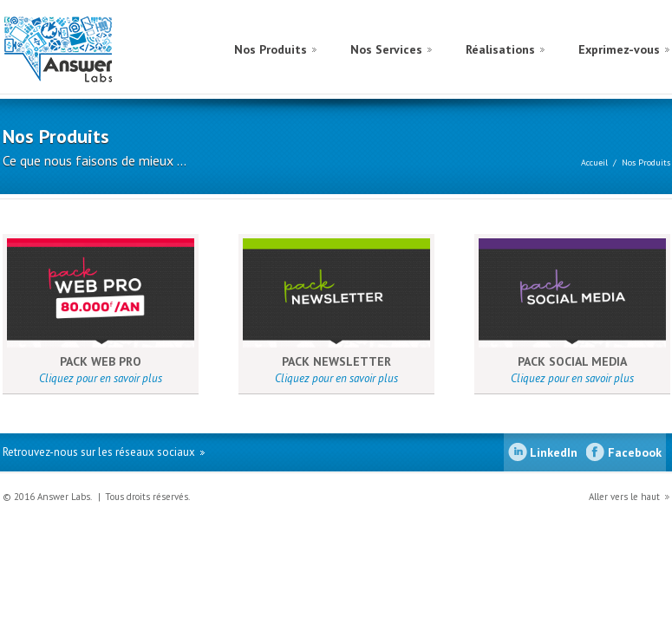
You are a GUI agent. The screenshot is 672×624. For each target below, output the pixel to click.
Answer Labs (78, 49)
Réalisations (500, 49)
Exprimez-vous (619, 49)
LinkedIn (554, 452)
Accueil (594, 162)
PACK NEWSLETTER (336, 361)
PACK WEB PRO (101, 361)
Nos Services (386, 49)
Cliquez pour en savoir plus (101, 378)
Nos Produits (271, 49)
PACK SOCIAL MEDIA (572, 361)
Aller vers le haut (624, 497)
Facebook (635, 452)
